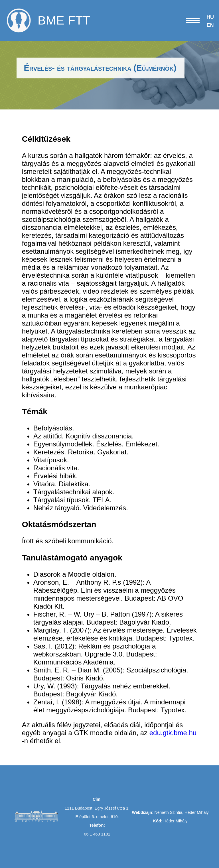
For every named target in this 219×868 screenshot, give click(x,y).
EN (210, 25)
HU (210, 17)
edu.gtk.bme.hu (173, 733)
